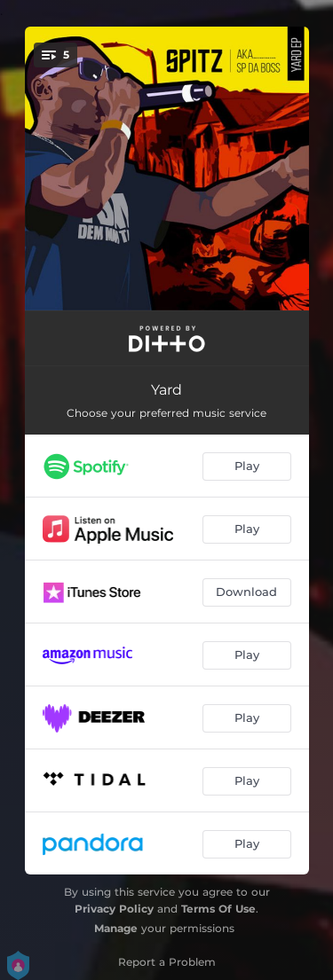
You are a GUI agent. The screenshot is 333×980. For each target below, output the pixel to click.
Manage (116, 928)
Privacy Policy (114, 909)
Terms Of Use (218, 909)
